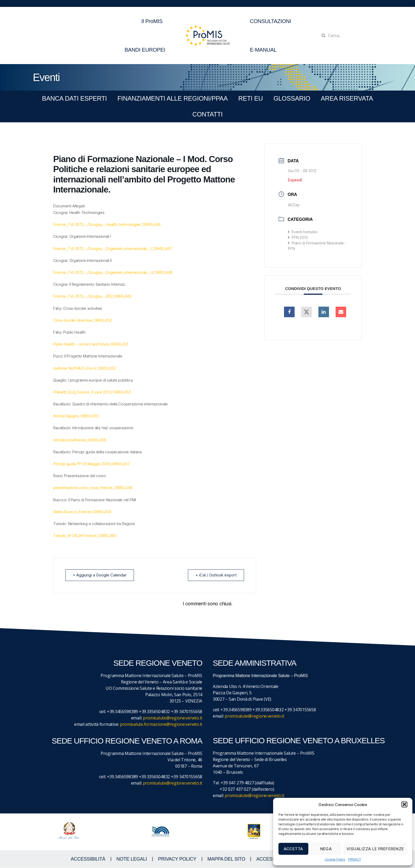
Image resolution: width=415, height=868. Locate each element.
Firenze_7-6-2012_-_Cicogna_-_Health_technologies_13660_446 (107, 224)
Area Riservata (347, 98)
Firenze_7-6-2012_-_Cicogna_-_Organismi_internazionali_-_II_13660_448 (113, 272)
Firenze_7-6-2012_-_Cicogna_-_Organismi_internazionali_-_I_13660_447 (112, 249)
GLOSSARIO (292, 98)
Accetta (293, 849)
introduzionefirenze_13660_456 (80, 440)
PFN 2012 (298, 237)
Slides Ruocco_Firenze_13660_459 (82, 512)
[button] (404, 804)
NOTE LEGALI (132, 859)
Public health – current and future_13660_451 (91, 344)
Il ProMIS (153, 21)
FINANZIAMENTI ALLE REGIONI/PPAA (173, 98)
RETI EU (251, 98)
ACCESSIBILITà (88, 859)
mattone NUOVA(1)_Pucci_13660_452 (84, 368)
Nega (326, 849)
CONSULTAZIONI (270, 21)
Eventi (46, 77)
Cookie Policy (335, 859)
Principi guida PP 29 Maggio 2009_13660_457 (92, 464)
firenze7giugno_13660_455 (76, 416)
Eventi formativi (303, 232)
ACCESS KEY (271, 859)
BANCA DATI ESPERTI (75, 98)
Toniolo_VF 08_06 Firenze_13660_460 (85, 536)
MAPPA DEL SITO (226, 859)
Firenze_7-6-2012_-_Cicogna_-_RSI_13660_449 (92, 296)
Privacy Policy (177, 859)
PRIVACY (354, 859)
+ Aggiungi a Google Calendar (100, 575)
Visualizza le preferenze (375, 849)
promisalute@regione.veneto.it (173, 718)
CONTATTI (207, 114)
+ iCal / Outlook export (216, 575)
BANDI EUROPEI (145, 50)
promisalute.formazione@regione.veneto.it (161, 724)
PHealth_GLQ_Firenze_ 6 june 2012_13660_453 (92, 392)
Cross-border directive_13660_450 (82, 320)
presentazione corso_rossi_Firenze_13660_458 (93, 488)
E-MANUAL (263, 50)
